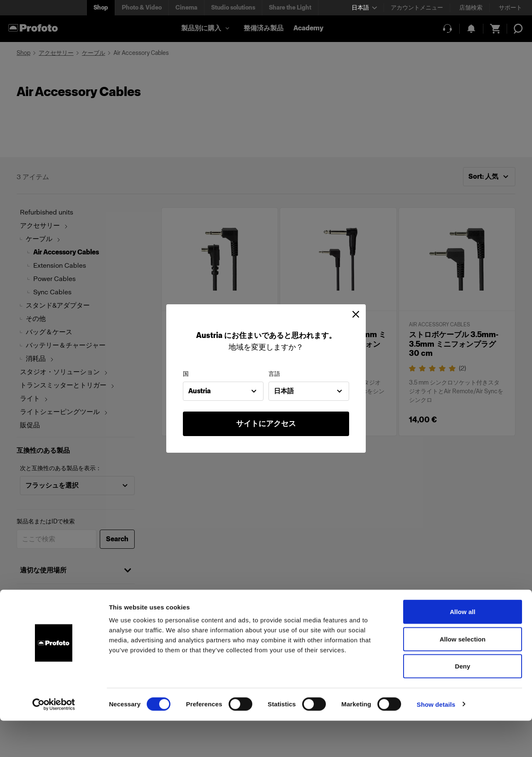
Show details (436, 741)
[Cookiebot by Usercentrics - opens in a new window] (54, 741)
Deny (462, 702)
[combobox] (223, 391)
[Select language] (364, 8)
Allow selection (463, 675)
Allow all (463, 648)
